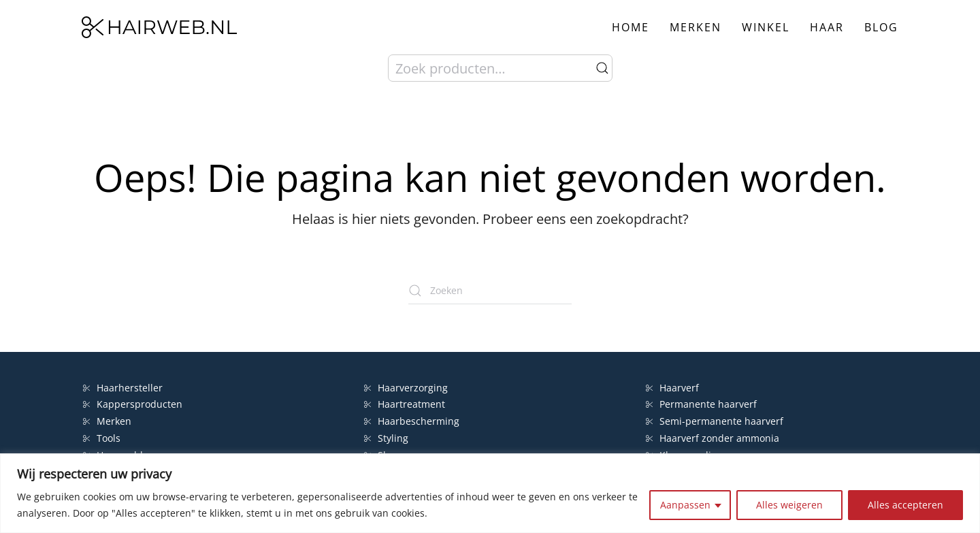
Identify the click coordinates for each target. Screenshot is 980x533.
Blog (881, 27)
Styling (386, 438)
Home (631, 27)
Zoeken (602, 68)
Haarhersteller (123, 388)
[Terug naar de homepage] (159, 27)
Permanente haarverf (701, 404)
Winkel (766, 27)
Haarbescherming (412, 421)
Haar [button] (827, 27)
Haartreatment (405, 404)
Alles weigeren (789, 505)
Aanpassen (685, 505)
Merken (696, 27)
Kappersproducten (133, 404)
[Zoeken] (490, 291)
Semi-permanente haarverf (715, 421)
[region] (490, 493)
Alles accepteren (905, 505)
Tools (102, 438)
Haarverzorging (406, 388)
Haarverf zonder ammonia (713, 438)
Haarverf (674, 388)
